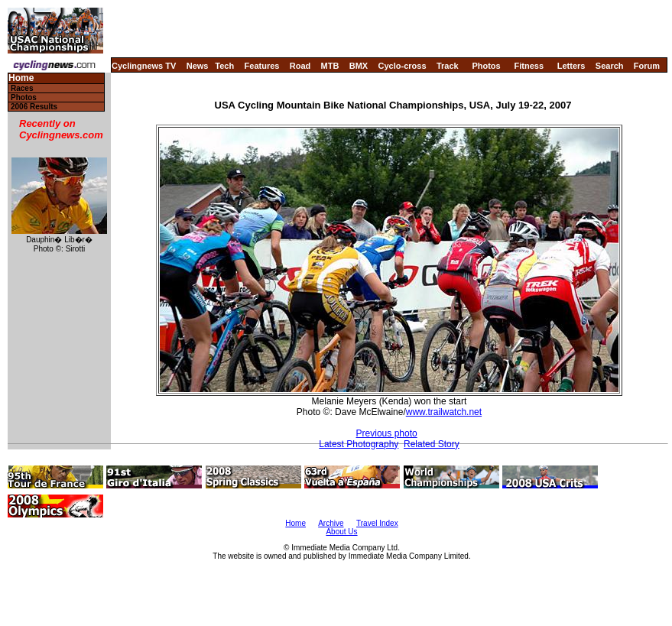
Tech (224, 66)
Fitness (529, 66)
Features (262, 66)
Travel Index (377, 523)
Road (300, 66)
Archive (331, 523)
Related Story (432, 444)
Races (22, 88)
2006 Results (34, 107)
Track (448, 66)
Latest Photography (359, 444)
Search (610, 66)
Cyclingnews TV (144, 66)
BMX (359, 66)
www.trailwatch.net (444, 412)
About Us (341, 532)
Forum (647, 66)
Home (21, 78)
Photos (486, 66)
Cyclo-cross (403, 66)
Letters (571, 66)
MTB (330, 66)
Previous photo (387, 433)
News (198, 66)
